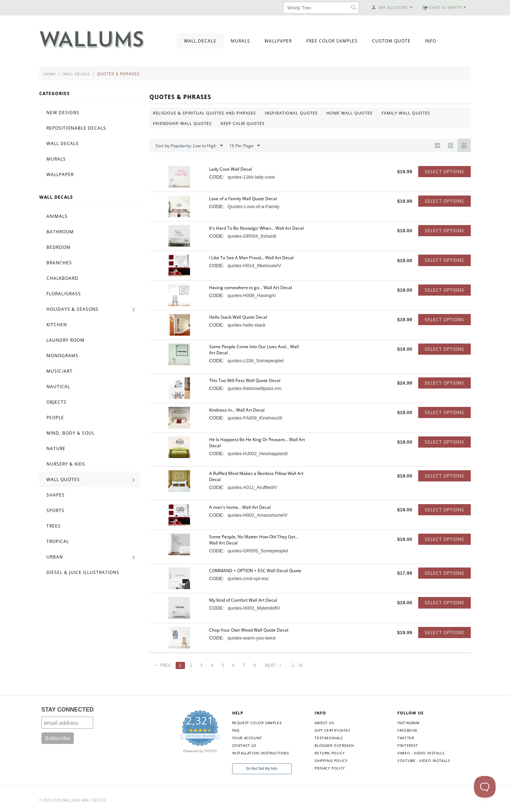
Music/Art (60, 371)
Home (50, 74)
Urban (55, 557)
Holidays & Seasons (73, 309)
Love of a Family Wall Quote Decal (243, 199)
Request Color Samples (257, 723)
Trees (54, 526)
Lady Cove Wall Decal (231, 169)
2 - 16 (297, 665)
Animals (57, 216)
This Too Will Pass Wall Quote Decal (245, 380)
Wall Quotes (63, 479)
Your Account (247, 738)
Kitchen (57, 325)
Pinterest (408, 745)
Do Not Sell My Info (262, 769)
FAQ (236, 730)
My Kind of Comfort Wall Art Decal (243, 600)
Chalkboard (62, 278)
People (55, 418)
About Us (324, 723)
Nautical (58, 387)
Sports (55, 510)
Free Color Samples (332, 41)
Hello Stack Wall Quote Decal (238, 317)
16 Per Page (245, 146)
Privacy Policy (330, 768)
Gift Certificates (332, 730)
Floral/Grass (64, 294)
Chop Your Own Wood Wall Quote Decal (249, 630)
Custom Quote (391, 41)
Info (431, 41)
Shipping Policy (331, 761)
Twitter (406, 738)
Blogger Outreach (334, 745)
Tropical (58, 541)
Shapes (56, 495)
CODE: (216, 177)
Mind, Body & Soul (71, 433)
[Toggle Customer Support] (485, 787)
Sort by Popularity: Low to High (189, 146)
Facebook (407, 730)
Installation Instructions (261, 753)
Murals (240, 41)
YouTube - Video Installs (423, 761)
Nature (56, 448)
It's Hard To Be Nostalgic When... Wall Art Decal (256, 228)
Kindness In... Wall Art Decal (237, 410)
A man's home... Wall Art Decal (240, 507)
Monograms (62, 356)
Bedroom (58, 247)
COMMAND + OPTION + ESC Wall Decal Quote (255, 571)
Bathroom (60, 232)
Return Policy (330, 753)
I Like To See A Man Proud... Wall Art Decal (251, 258)
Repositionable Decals (76, 128)
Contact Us (244, 745)
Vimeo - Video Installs (421, 753)
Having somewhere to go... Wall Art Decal (251, 288)
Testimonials (328, 738)
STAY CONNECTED (68, 710)
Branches (59, 263)
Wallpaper (278, 41)
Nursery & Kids (66, 464)
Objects (57, 402)
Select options (444, 172)
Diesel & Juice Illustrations (83, 572)
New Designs (63, 113)
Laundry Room (66, 340)
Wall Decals (200, 41)
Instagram (408, 723)
